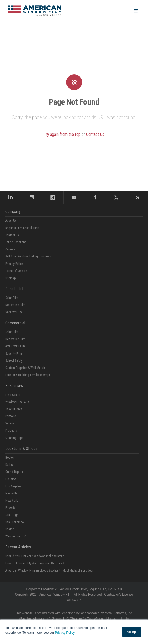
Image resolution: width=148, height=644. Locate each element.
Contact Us (95, 134)
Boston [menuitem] (10, 458)
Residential (14, 289)
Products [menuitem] (11, 430)
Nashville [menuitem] (11, 493)
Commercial (15, 323)
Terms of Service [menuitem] (16, 271)
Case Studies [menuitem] (14, 409)
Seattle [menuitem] (10, 529)
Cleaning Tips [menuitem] (14, 438)
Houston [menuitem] (11, 479)
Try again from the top (62, 134)
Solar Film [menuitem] (12, 298)
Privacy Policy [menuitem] (14, 264)
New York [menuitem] (12, 501)
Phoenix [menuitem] (10, 508)
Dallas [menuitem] (9, 465)
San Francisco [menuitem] (15, 522)
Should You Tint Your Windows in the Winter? (34, 556)
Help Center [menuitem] (13, 395)
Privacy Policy (65, 633)
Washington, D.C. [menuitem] (16, 536)
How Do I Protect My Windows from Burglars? (35, 563)
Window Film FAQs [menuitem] (17, 402)
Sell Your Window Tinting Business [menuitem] (28, 256)
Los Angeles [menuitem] (13, 486)
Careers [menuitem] (10, 249)
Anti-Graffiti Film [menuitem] (15, 346)
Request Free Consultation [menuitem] (22, 228)
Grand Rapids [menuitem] (14, 472)
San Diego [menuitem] (12, 515)
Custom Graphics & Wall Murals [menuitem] (25, 368)
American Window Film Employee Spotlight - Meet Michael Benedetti (49, 571)
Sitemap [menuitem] (10, 278)
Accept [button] (132, 632)
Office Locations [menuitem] (16, 242)
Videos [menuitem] (10, 423)
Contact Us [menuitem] (12, 235)
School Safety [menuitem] (14, 361)
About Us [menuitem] (11, 221)
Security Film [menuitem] (14, 312)
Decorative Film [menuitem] (15, 305)
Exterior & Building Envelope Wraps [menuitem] (28, 375)
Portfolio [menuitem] (11, 416)
